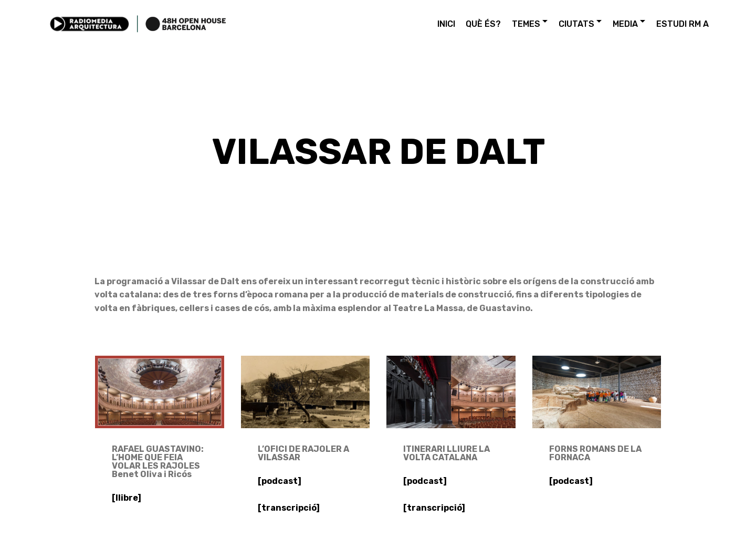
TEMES (526, 24)
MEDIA (625, 24)
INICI (446, 24)
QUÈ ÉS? (483, 24)
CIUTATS (576, 24)
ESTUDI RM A (682, 24)
